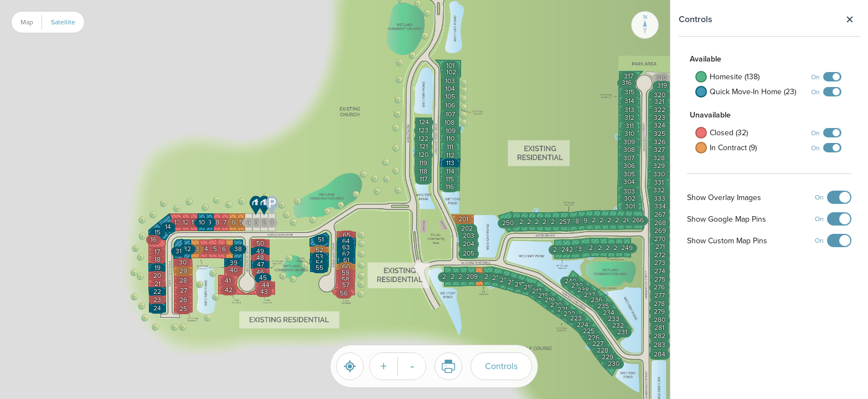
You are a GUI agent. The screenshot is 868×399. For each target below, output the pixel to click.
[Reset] (350, 366)
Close (849, 19)
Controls (501, 366)
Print (445, 366)
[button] (256, 206)
